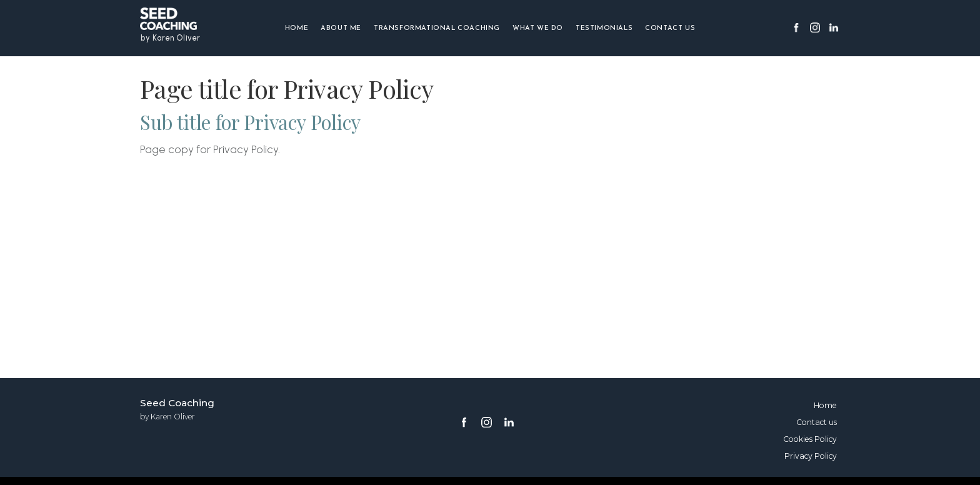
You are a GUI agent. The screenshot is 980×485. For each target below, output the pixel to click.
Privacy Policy (811, 456)
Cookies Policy (810, 439)
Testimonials (604, 28)
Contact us (670, 28)
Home (297, 28)
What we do (538, 28)
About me (341, 28)
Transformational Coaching (437, 28)
